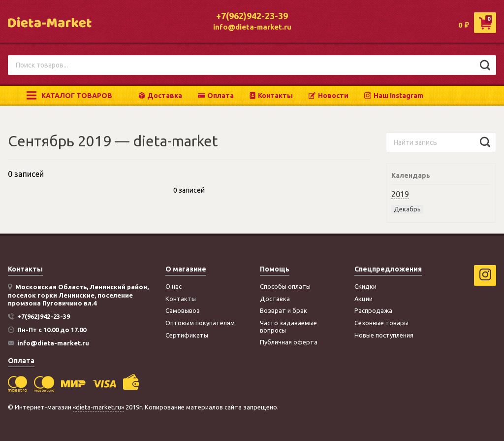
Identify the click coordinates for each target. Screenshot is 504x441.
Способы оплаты (285, 286)
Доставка (160, 96)
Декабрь (407, 209)
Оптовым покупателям (200, 323)
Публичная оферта (289, 342)
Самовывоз (183, 310)
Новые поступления (384, 335)
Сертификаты (187, 335)
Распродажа (373, 310)
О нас (173, 286)
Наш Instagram (394, 96)
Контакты (271, 96)
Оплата (216, 96)
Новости (329, 96)
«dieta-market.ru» (98, 407)
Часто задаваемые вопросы (288, 326)
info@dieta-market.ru (252, 27)
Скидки (365, 286)
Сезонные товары (381, 323)
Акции (363, 299)
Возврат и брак (283, 310)
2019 (400, 194)
